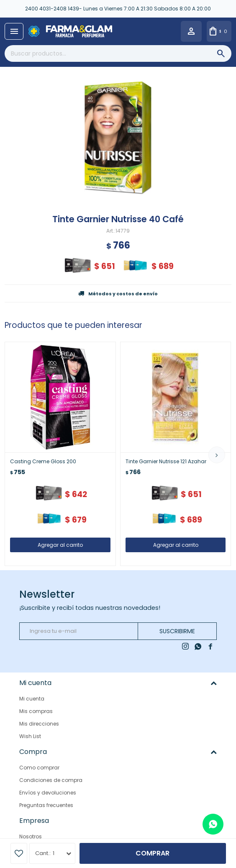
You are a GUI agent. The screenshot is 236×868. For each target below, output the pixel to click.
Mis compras (36, 711)
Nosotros (31, 836)
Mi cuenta (32, 699)
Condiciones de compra (51, 780)
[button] (217, 455)
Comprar (153, 853)
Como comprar (39, 768)
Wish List (30, 736)
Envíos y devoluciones (48, 793)
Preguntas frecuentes (46, 805)
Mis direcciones (39, 724)
